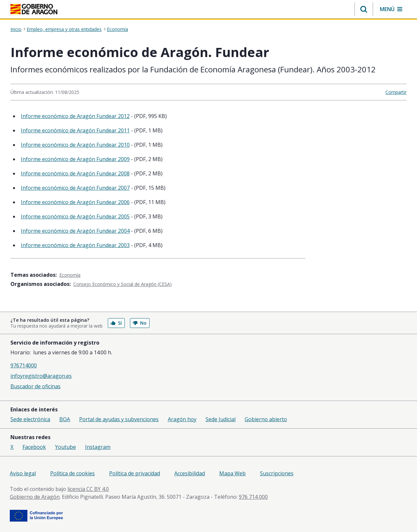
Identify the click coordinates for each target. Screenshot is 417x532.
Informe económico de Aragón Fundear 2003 (75, 245)
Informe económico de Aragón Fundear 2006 (75, 202)
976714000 (24, 365)
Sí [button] (116, 323)
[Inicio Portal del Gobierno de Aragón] (34, 9)
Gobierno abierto (266, 419)
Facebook (34, 447)
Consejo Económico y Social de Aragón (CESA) (122, 284)
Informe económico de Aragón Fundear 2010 (75, 145)
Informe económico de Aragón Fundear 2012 (75, 116)
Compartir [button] (396, 92)
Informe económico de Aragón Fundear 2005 (75, 216)
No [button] (140, 323)
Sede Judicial (221, 419)
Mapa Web (232, 473)
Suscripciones (277, 473)
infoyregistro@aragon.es (41, 376)
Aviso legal (23, 473)
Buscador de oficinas (36, 386)
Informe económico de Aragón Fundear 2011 (75, 130)
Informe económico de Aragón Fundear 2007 (75, 188)
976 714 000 (253, 497)
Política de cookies (72, 473)
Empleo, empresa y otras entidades (64, 29)
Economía (117, 29)
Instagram (98, 447)
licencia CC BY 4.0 (88, 489)
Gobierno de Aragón (35, 497)
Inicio (16, 29)
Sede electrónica (30, 419)
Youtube (65, 447)
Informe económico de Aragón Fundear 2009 (75, 159)
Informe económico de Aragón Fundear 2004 (75, 231)
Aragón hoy (182, 419)
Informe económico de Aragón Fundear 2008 (75, 173)
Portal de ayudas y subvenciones (119, 419)
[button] (364, 9)
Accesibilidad (190, 473)
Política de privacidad (135, 473)
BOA (65, 419)
